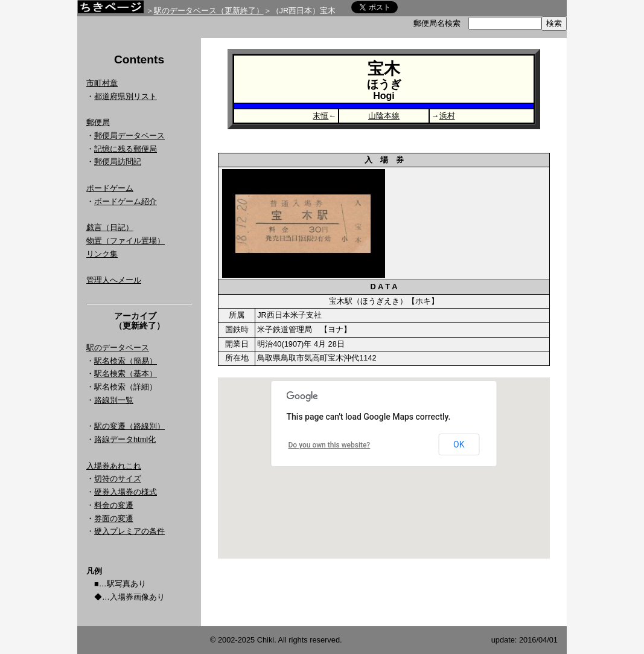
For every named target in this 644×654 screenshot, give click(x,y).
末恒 (320, 116)
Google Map (384, 468)
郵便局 (98, 122)
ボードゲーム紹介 (126, 201)
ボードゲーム (110, 188)
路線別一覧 (114, 400)
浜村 (447, 116)
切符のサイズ (118, 479)
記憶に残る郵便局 (126, 149)
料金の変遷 (114, 505)
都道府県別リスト (126, 96)
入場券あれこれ (114, 466)
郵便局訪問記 (118, 162)
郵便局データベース (129, 136)
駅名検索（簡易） (126, 361)
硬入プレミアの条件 (129, 531)
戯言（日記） (110, 227)
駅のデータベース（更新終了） (209, 11)
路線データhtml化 (125, 439)
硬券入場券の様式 (126, 492)
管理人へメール (114, 280)
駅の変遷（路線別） (129, 426)
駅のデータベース (118, 348)
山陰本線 (384, 116)
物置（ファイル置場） (126, 241)
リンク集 (102, 254)
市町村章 (102, 83)
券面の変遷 (114, 518)
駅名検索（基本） (126, 373)
